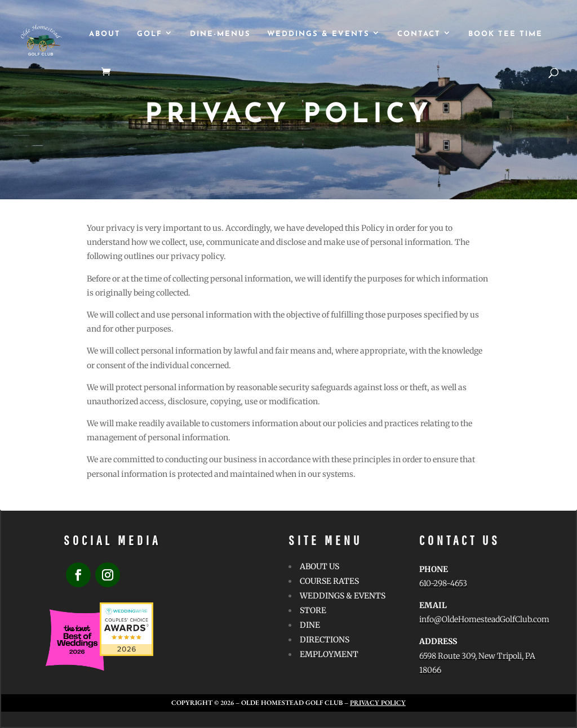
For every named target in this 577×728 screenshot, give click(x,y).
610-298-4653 (443, 583)
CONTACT (419, 34)
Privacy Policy (378, 703)
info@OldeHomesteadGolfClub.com (484, 619)
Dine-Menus (220, 34)
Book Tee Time (505, 34)
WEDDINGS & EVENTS (318, 34)
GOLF (150, 34)
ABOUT (105, 34)
